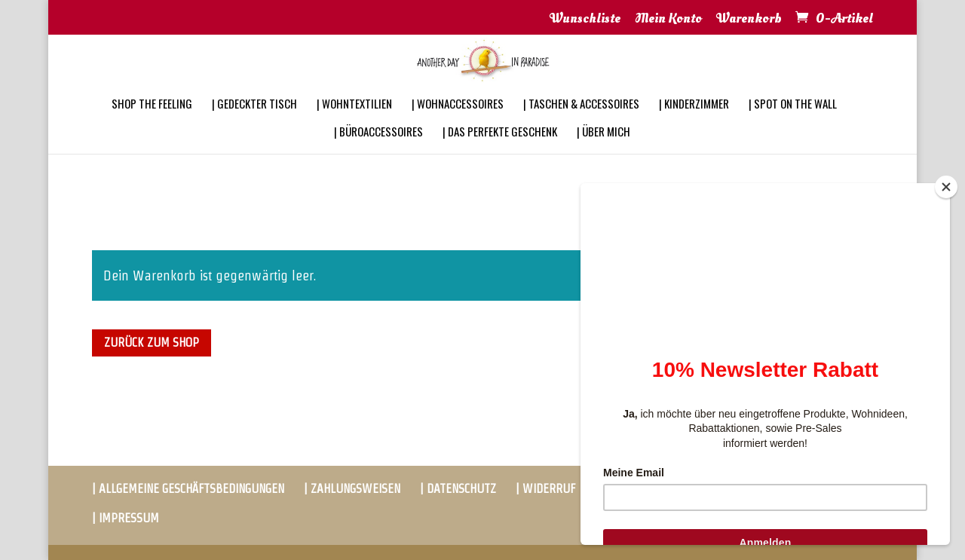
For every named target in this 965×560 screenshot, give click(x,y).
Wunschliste (585, 20)
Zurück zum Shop (152, 343)
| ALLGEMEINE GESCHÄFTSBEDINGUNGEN (188, 489)
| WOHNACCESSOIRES (458, 124)
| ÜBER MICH (604, 151)
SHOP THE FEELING (152, 124)
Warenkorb (749, 20)
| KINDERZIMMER (694, 124)
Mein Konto (668, 20)
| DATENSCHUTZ (458, 489)
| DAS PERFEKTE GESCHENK (500, 151)
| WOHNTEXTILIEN (354, 124)
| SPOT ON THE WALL (793, 124)
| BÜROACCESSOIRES (378, 151)
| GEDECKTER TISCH (254, 124)
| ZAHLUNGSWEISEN (352, 489)
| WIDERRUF (545, 489)
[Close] (946, 187)
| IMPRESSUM (126, 518)
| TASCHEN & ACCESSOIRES (581, 124)
